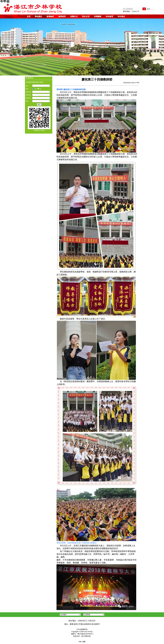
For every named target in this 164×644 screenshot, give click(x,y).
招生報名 (121, 16)
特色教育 (109, 16)
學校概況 (38, 16)
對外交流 (86, 16)
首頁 (29, 16)
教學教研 (50, 16)
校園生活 (74, 16)
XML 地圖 (82, 642)
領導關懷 (98, 16)
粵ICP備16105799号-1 (85, 634)
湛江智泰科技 (86, 636)
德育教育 (62, 16)
